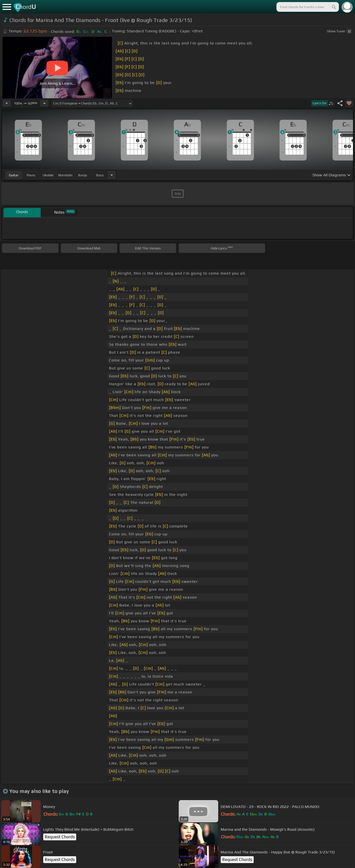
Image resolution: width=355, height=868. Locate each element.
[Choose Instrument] (112, 175)
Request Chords (60, 837)
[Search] (334, 7)
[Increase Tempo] (44, 103)
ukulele (48, 175)
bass (100, 175)
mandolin (65, 175)
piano (31, 175)
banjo (83, 175)
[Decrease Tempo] (7, 103)
